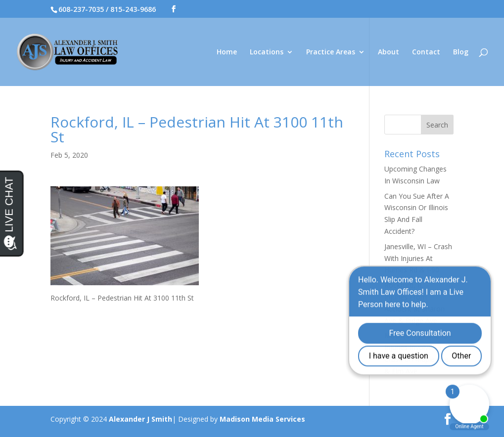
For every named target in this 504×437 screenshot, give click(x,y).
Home (227, 52)
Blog (461, 52)
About (389, 52)
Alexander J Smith (140, 419)
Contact (426, 52)
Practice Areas (331, 52)
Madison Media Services (262, 419)
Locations (267, 52)
